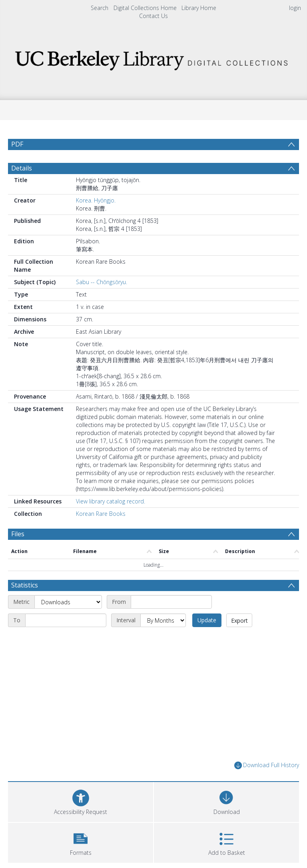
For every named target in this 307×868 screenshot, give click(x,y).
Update (207, 624)
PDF (17, 144)
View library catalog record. (111, 506)
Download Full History (267, 770)
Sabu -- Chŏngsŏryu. (102, 286)
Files (18, 538)
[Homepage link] (153, 58)
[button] (81, 846)
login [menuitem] (295, 8)
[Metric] (68, 606)
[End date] (66, 625)
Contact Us (153, 16)
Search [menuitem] (100, 8)
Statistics (25, 589)
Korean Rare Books (101, 518)
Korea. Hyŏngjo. (96, 205)
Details (22, 172)
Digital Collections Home (145, 8)
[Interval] (163, 625)
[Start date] (171, 606)
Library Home (199, 8)
